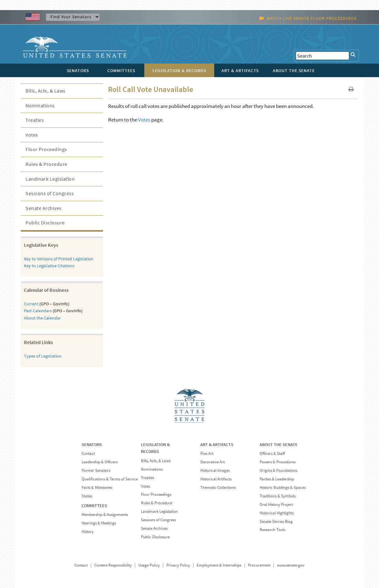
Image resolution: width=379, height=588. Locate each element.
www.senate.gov (291, 565)
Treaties (35, 120)
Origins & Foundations (279, 470)
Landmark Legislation (50, 179)
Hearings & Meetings (99, 523)
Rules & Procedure (46, 164)
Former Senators (96, 470)
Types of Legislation (43, 356)
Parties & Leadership (277, 479)
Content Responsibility (113, 565)
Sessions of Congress (50, 193)
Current (31, 304)
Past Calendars (38, 311)
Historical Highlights (277, 513)
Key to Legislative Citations (49, 266)
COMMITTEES (94, 506)
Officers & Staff (272, 453)
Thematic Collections (218, 487)
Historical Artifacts (216, 479)
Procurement (259, 565)
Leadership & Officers (100, 462)
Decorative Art (212, 462)
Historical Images (215, 470)
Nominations (40, 105)
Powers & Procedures (278, 462)
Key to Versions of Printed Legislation (59, 259)
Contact (88, 453)
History (88, 531)
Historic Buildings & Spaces (283, 487)
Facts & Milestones (97, 487)
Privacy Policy (178, 565)
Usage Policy (149, 565)
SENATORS (92, 444)
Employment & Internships (219, 565)
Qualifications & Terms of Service (110, 479)
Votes (144, 120)
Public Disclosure (45, 223)
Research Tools (272, 530)
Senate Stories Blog (276, 521)
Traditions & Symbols (278, 496)
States (87, 496)
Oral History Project (276, 504)
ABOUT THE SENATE (279, 444)
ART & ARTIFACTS (217, 444)
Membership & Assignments (105, 514)
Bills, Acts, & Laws (46, 91)
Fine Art (207, 453)
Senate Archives (44, 208)
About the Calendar (42, 318)
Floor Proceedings (46, 149)
